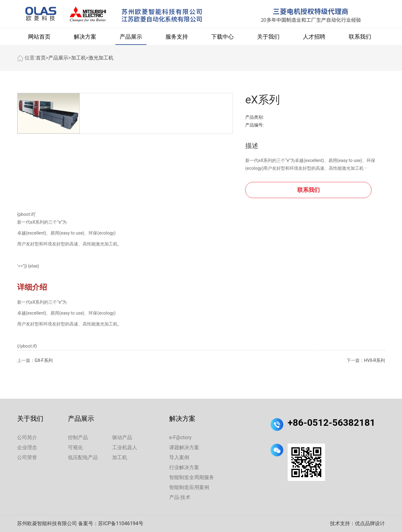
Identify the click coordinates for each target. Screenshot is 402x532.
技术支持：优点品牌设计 (357, 523)
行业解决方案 (184, 467)
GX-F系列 (44, 360)
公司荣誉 (27, 457)
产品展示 (131, 37)
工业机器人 (125, 447)
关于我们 (268, 37)
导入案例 (179, 457)
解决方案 (85, 37)
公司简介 (27, 437)
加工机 (79, 58)
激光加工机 (101, 58)
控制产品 (78, 437)
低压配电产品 (83, 457)
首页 (41, 58)
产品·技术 (180, 497)
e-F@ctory (180, 437)
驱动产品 (122, 437)
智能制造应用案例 (189, 487)
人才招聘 (314, 37)
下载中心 (223, 37)
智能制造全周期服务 (192, 477)
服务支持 (177, 37)
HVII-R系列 (374, 360)
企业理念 (27, 447)
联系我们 (360, 37)
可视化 (75, 447)
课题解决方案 (184, 447)
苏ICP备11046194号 (121, 523)
